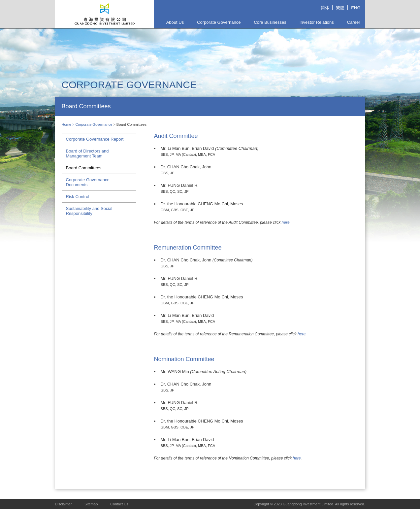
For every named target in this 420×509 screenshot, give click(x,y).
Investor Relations (317, 22)
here (286, 222)
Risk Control (78, 197)
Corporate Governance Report (95, 139)
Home (66, 124)
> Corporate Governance (93, 124)
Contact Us (119, 504)
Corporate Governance (219, 22)
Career (354, 22)
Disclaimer (64, 504)
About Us (175, 22)
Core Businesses (270, 22)
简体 (325, 8)
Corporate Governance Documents (88, 182)
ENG (356, 8)
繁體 (340, 8)
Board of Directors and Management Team (87, 153)
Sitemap (91, 504)
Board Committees (84, 168)
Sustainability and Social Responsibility (89, 211)
